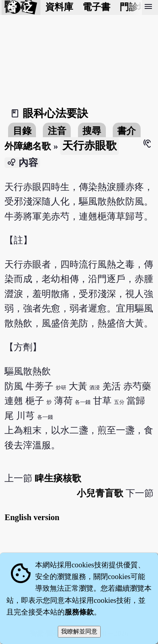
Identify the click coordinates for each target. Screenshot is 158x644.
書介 (126, 131)
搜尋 (92, 131)
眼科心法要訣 (55, 113)
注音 (57, 131)
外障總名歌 (28, 146)
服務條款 (79, 612)
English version (32, 517)
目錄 (22, 131)
